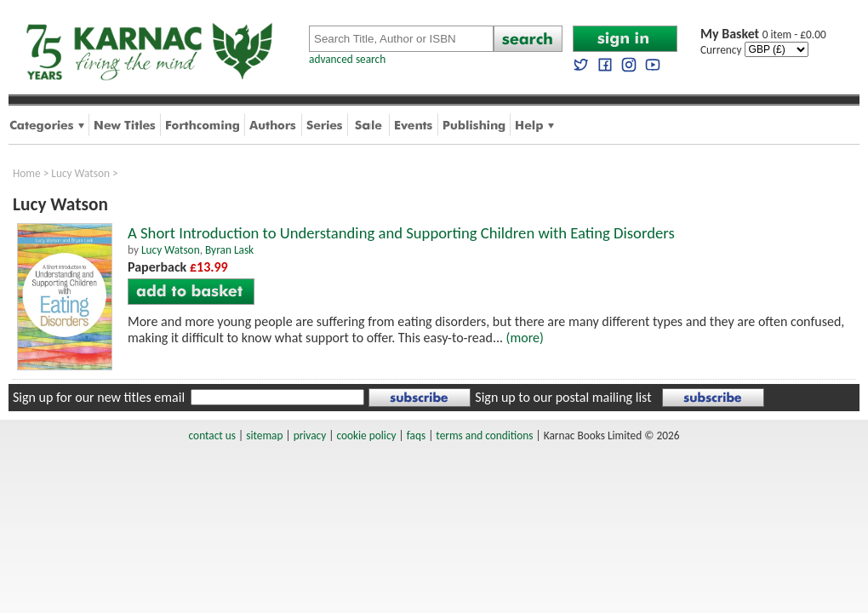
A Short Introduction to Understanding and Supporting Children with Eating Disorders (401, 233)
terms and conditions (484, 435)
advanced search (347, 59)
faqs (416, 435)
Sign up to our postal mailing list (563, 397)
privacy (310, 435)
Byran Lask (229, 250)
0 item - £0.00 (763, 34)
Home (27, 173)
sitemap (264, 435)
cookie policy (366, 435)
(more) (525, 338)
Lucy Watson (80, 173)
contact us (212, 435)
